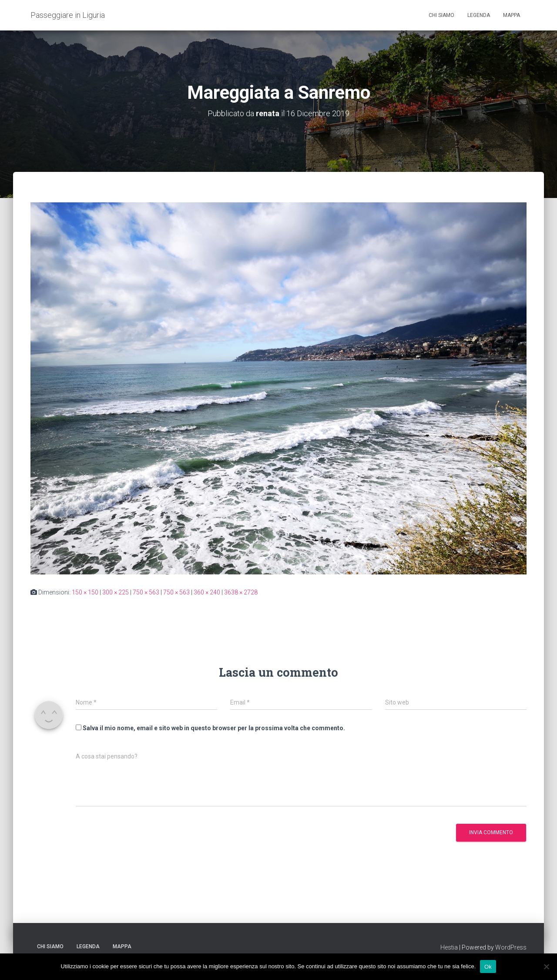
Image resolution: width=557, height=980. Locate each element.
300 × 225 (116, 592)
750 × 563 (146, 592)
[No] (546, 967)
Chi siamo (441, 15)
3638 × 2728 (241, 592)
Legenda (479, 15)
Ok (488, 966)
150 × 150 (85, 592)
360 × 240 (207, 592)
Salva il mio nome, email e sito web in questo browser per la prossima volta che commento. (214, 728)
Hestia (449, 947)
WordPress (511, 947)
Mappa (512, 15)
